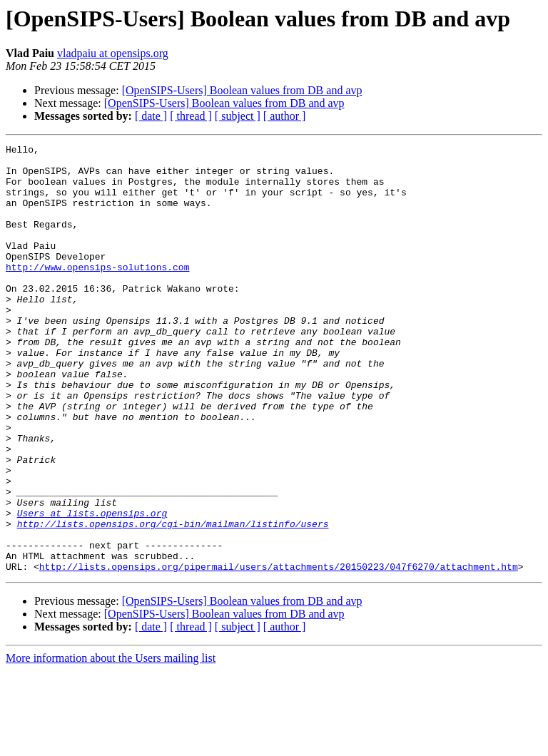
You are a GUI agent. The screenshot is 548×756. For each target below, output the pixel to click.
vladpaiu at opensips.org (113, 53)
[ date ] (151, 116)
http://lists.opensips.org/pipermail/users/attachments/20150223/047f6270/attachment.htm (279, 652)
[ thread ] (191, 116)
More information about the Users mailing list (111, 744)
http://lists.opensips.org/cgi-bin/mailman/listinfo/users (173, 601)
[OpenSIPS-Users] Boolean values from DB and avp (242, 90)
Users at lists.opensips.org (92, 588)
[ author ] (285, 116)
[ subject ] (238, 116)
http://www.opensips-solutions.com (97, 292)
